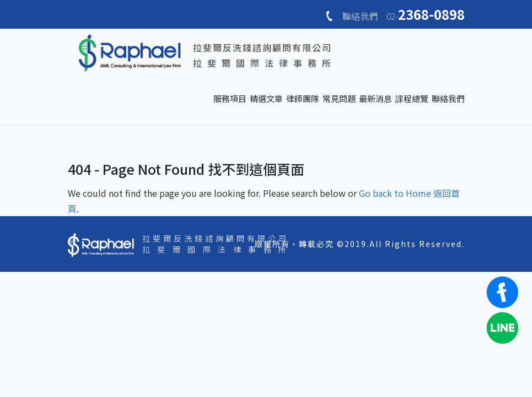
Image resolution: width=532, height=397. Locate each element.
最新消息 (375, 98)
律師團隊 (303, 98)
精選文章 (266, 98)
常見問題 (339, 98)
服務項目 (230, 98)
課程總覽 (412, 98)
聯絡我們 (448, 98)
